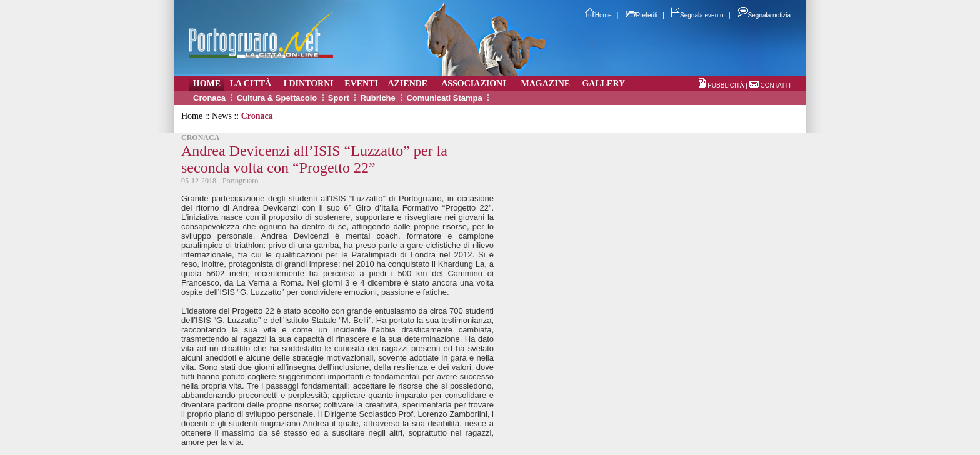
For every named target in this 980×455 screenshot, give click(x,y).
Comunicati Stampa (444, 98)
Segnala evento (697, 15)
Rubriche (377, 98)
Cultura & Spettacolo (277, 98)
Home (598, 15)
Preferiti (642, 15)
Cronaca (209, 98)
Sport (339, 98)
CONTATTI (775, 85)
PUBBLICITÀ (726, 85)
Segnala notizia (764, 15)
